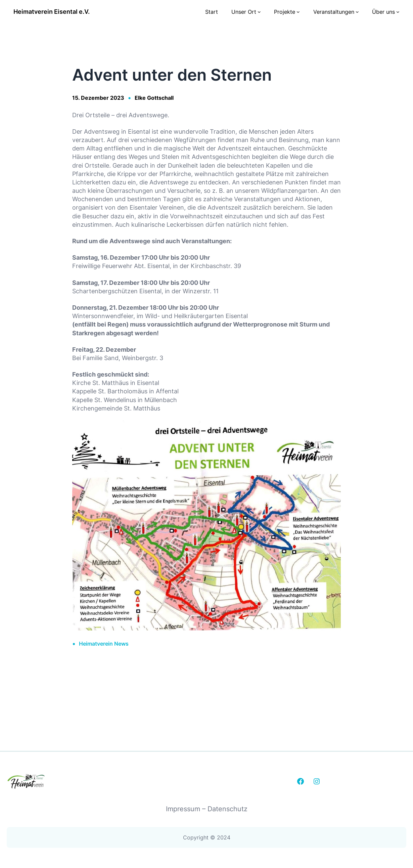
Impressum (184, 809)
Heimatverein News (104, 644)
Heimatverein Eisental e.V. (52, 12)
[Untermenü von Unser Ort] (259, 12)
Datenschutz (227, 809)
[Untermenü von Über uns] (398, 12)
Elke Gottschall (154, 98)
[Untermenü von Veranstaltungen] (357, 12)
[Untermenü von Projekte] (298, 12)
